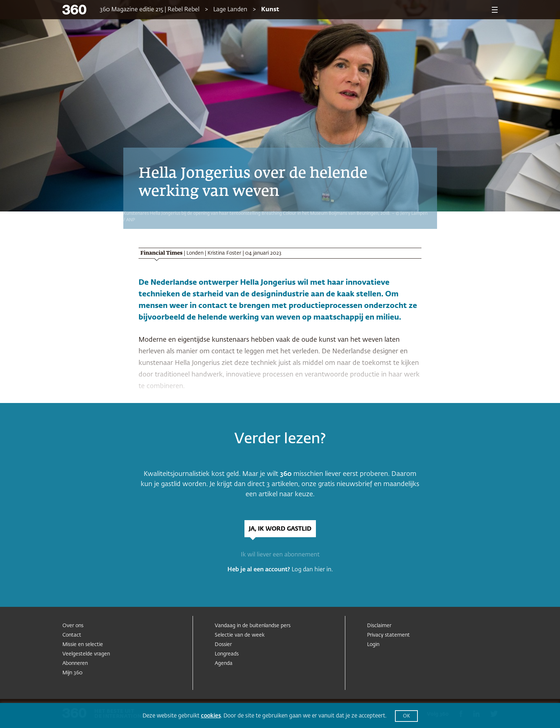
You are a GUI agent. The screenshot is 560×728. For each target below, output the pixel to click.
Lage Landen (230, 10)
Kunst (270, 10)
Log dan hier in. (312, 570)
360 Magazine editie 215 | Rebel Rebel (150, 10)
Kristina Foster (224, 253)
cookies (211, 716)
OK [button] (406, 716)
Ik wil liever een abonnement (280, 555)
